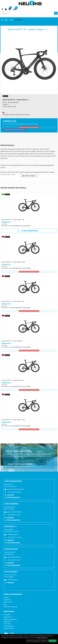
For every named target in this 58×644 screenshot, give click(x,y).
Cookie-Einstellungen (33, 641)
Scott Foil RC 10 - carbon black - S (27, 29)
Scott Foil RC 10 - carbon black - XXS (13, 262)
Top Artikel (7, 624)
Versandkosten (9, 626)
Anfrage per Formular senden (20, 464)
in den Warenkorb (29, 231)
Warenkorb (7, 621)
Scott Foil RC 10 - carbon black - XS (13, 301)
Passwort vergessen (10, 619)
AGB (5, 604)
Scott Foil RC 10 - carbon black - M (13, 220)
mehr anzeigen (30, 176)
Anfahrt (11, 495)
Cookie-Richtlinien (42, 638)
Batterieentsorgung (10, 607)
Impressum (7, 600)
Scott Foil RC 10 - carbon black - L (12, 341)
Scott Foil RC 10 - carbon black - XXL (13, 420)
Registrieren (8, 617)
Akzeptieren (53, 641)
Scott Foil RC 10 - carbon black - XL (13, 380)
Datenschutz (8, 602)
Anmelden (7, 615)
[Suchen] (56, 13)
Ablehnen (44, 641)
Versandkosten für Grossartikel (28, 124)
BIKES (6, 20)
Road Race (19, 20)
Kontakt (6, 597)
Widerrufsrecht (9, 628)
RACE (12, 20)
